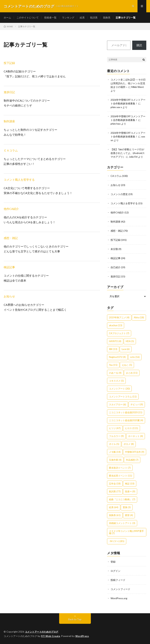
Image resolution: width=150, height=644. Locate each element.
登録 (113, 562)
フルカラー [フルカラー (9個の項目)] (116, 436)
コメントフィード (120, 589)
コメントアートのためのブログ (42, 632)
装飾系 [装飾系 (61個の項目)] (115, 515)
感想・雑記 (11, 238)
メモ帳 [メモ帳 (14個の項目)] (115, 452)
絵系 (82, 17)
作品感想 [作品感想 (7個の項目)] (132, 460)
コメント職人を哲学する (19, 180)
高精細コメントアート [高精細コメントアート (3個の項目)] (122, 523)
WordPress (82, 636)
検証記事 (9, 267)
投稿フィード (118, 580)
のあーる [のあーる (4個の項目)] (115, 373)
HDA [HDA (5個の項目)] (130, 341)
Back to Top (75, 619)
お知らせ (9, 296)
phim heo (116, 124)
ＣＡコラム (11, 150)
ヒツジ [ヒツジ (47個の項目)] (115, 428)
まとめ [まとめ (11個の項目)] (132, 373)
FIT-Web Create (51, 636)
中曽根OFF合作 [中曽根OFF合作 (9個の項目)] (135, 452)
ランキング (68, 17)
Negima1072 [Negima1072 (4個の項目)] (117, 357)
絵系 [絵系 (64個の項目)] (114, 507)
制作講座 (9, 121)
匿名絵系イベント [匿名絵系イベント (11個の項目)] (121, 476)
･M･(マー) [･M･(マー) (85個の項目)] (117, 541)
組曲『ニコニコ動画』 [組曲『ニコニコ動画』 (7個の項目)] (122, 499)
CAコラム (116, 176)
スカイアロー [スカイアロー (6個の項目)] (118, 404)
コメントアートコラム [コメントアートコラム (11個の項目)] (123, 397)
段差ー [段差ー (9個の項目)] (130, 491)
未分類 (114, 249)
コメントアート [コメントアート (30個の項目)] (119, 389)
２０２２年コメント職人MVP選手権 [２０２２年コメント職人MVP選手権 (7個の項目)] (126, 532)
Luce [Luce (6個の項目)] (126, 349)
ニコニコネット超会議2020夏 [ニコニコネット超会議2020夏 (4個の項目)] (126, 420)
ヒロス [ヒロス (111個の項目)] (132, 428)
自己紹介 (115, 267)
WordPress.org (119, 598)
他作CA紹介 (11, 209)
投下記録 (9, 63)
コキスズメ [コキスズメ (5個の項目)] (116, 381)
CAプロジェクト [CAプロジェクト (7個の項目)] (119, 333)
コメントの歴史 (119, 194)
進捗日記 (9, 92)
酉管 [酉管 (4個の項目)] (129, 515)
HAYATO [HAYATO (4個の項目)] (115, 341)
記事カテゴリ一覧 (126, 17)
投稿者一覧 (50, 17)
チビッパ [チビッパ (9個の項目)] (137, 404)
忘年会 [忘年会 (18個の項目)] (115, 484)
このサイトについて (28, 17)
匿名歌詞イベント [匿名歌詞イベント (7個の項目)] (120, 468)
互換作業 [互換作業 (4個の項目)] (115, 460)
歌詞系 (94, 17)
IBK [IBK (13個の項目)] (113, 349)
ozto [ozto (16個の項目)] (135, 357)
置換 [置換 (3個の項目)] (127, 507)
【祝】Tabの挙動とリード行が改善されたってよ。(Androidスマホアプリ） (128, 153)
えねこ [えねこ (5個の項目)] (127, 365)
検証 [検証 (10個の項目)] (130, 484)
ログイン (115, 571)
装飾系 (107, 17)
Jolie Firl (133, 157)
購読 (139, 45)
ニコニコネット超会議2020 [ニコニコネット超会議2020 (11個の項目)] (126, 412)
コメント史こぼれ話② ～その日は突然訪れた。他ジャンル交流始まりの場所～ (128, 83)
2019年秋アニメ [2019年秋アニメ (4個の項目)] (119, 317)
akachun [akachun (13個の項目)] (116, 325)
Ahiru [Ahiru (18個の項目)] (139, 317)
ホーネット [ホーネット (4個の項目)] (136, 436)
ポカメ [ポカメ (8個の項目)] (129, 444)
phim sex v (116, 107)
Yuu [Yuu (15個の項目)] (113, 365)
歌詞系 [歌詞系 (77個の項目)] (115, 491)
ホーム (7, 17)
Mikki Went (138, 87)
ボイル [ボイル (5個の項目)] (114, 444)
